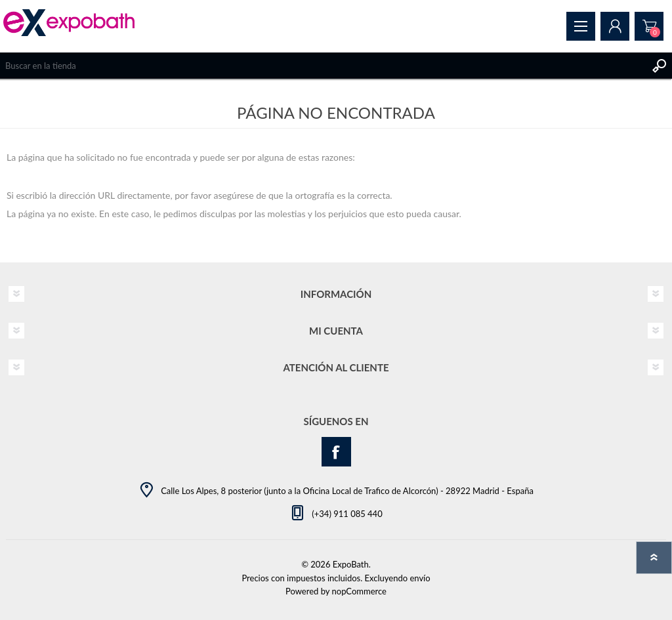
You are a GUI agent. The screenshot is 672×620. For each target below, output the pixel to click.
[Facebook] (336, 452)
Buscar (659, 66)
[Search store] (323, 66)
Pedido (649, 26)
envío (420, 578)
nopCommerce (359, 591)
